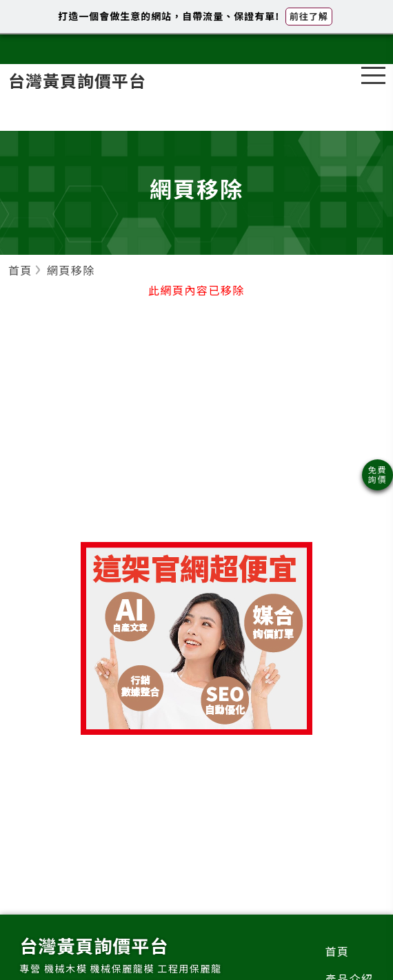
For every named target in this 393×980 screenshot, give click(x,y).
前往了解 (309, 16)
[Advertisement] (196, 432)
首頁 (337, 951)
